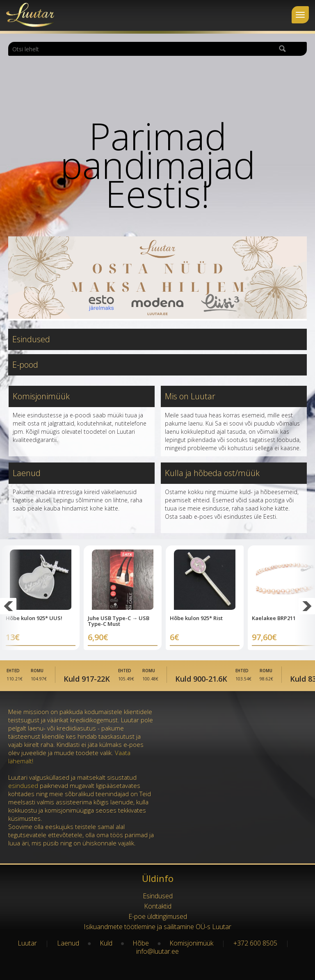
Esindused (31, 339)
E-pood (25, 365)
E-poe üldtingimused (158, 916)
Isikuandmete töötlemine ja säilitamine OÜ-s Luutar (157, 927)
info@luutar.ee (157, 951)
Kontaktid (158, 906)
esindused (23, 785)
